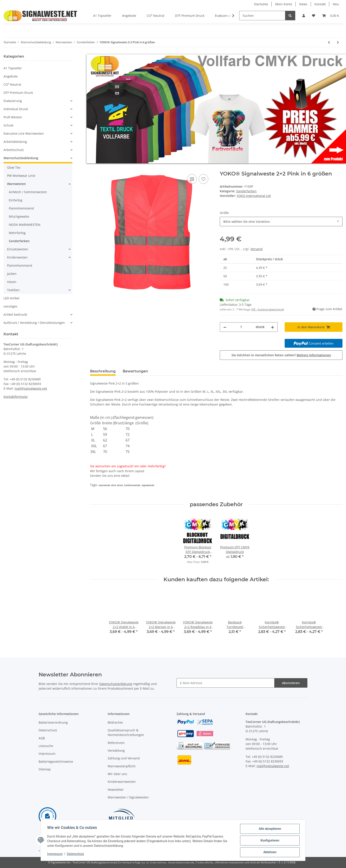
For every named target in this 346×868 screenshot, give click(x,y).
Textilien (13, 290)
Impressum (47, 754)
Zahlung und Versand (124, 758)
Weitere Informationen (314, 355)
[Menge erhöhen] (273, 327)
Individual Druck (16, 109)
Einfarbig (16, 200)
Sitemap (45, 769)
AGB (42, 738)
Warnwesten (16, 184)
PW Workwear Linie (21, 176)
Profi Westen (13, 117)
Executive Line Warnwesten (24, 133)
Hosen (12, 282)
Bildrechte (115, 722)
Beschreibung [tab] (103, 371)
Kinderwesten (17, 257)
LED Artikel (11, 298)
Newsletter (116, 790)
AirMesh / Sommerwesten (28, 192)
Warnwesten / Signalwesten (128, 797)
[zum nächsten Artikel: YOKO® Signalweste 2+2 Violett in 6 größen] (338, 42)
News (303, 4)
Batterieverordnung (53, 722)
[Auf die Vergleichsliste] (192, 179)
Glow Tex (14, 167)
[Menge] (241, 327)
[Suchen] (262, 16)
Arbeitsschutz (14, 150)
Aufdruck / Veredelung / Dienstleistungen (34, 323)
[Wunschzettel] (314, 16)
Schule (8, 125)
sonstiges (10, 306)
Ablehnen (269, 852)
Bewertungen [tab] (135, 371)
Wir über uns (117, 774)
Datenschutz (48, 730)
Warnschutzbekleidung (21, 158)
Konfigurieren (269, 841)
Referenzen (116, 743)
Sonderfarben (246, 191)
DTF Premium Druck (18, 93)
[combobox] (281, 222)
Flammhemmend (21, 208)
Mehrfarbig (17, 233)
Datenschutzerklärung (116, 684)
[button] (304, 16)
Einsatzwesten (18, 249)
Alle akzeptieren (269, 829)
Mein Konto (284, 4)
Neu (336, 4)
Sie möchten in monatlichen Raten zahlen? (281, 355)
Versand (257, 249)
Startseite (261, 4)
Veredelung (116, 750)
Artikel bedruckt (15, 314)
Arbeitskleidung (15, 142)
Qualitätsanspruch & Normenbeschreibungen (126, 732)
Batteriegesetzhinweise (56, 761)
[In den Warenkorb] (94, 168)
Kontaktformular (16, 397)
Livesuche (46, 746)
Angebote (11, 76)
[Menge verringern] (225, 327)
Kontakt (320, 4)
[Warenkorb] (331, 16)
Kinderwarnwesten (122, 782)
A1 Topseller (13, 68)
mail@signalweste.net (31, 388)
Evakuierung (13, 101)
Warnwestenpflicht (122, 766)
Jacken (12, 274)
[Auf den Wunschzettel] (203, 179)
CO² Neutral (12, 84)
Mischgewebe (19, 216)
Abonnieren (291, 683)
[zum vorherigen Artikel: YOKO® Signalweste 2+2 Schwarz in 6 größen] (329, 42)
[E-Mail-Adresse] (226, 683)
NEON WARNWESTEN (25, 225)
